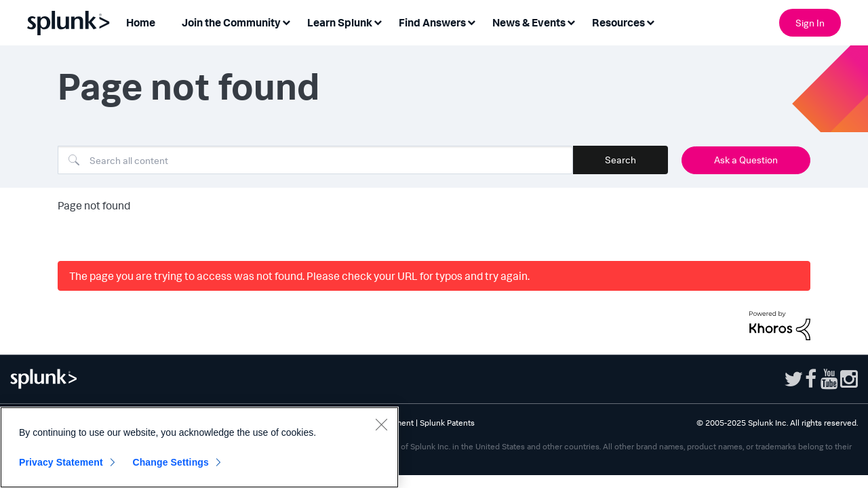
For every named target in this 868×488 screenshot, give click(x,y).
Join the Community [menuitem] (231, 22)
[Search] (315, 160)
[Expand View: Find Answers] (471, 21)
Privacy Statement (61, 462)
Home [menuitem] (141, 22)
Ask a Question (746, 160)
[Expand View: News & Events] (571, 21)
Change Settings (171, 462)
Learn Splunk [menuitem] (340, 22)
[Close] (381, 424)
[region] (199, 447)
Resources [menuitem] (618, 22)
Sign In (810, 23)
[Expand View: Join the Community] (286, 21)
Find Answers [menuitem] (432, 22)
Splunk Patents (447, 423)
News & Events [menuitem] (529, 22)
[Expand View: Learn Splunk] (378, 21)
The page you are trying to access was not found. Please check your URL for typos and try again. (299, 276)
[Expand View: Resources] (650, 21)
